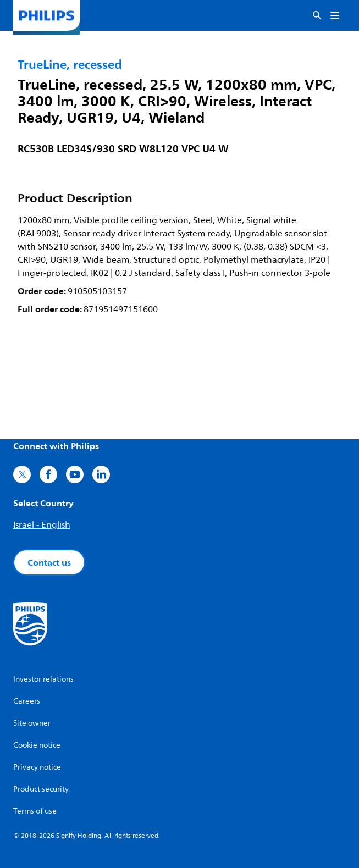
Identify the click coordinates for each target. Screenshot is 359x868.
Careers (27, 701)
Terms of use (35, 811)
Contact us (49, 562)
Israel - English (42, 525)
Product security (41, 789)
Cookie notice (37, 745)
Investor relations (43, 679)
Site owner (32, 723)
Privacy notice (37, 767)
